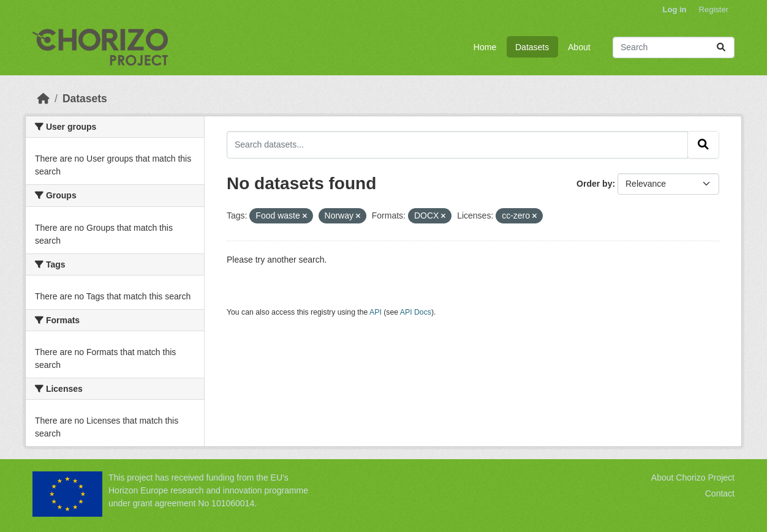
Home (485, 47)
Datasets (532, 47)
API (376, 312)
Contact (720, 493)
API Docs (416, 312)
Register (714, 9)
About (579, 47)
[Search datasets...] (674, 47)
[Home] (43, 99)
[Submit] (721, 47)
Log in (675, 9)
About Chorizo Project (693, 478)
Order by (594, 184)
